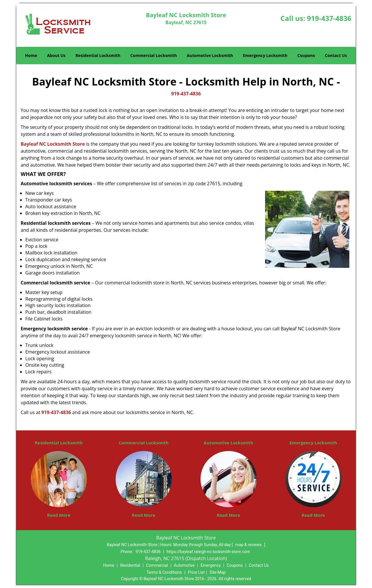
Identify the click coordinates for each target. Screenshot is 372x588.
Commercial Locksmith (153, 55)
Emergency (211, 565)
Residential (130, 565)
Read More (59, 515)
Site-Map (218, 572)
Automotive (184, 565)
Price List (196, 572)
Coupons (306, 55)
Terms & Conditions (164, 572)
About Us (56, 55)
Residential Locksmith (98, 55)
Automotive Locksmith (210, 55)
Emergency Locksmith (265, 55)
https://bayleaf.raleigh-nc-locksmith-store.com (208, 552)
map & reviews (249, 545)
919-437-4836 (329, 18)
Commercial (157, 565)
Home (31, 55)
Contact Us (336, 55)
